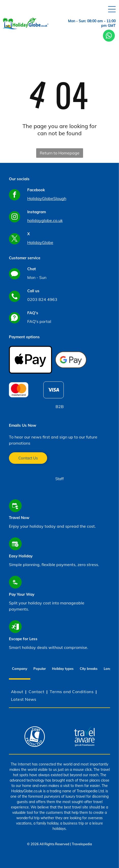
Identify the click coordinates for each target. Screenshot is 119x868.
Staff (59, 479)
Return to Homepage (60, 153)
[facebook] (15, 195)
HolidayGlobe (40, 242)
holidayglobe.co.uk (45, 220)
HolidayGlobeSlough (47, 198)
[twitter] (15, 239)
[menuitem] (18, 692)
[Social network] (15, 274)
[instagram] (15, 217)
